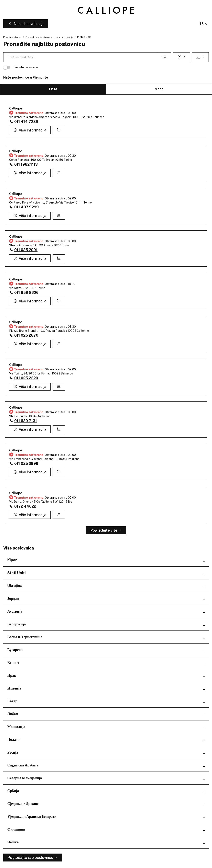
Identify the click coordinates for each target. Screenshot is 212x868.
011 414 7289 (26, 122)
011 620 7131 (26, 421)
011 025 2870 (26, 335)
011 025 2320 (26, 378)
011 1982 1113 (26, 164)
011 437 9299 (26, 207)
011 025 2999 (26, 464)
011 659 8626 (26, 293)
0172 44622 (25, 506)
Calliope (16, 108)
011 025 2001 (26, 250)
